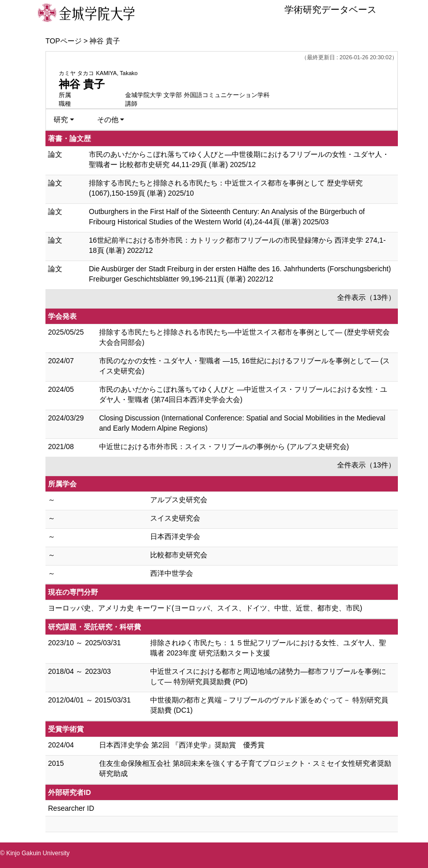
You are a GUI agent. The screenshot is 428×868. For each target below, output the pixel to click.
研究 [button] (61, 120)
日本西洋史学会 (175, 536)
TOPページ (64, 41)
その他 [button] (108, 120)
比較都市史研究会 (179, 555)
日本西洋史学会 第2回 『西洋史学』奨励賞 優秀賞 (182, 745)
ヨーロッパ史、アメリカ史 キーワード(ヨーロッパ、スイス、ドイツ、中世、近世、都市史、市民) (205, 608)
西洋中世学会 (172, 573)
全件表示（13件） (366, 297)
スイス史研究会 (175, 518)
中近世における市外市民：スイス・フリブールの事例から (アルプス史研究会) (224, 447)
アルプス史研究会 (179, 500)
